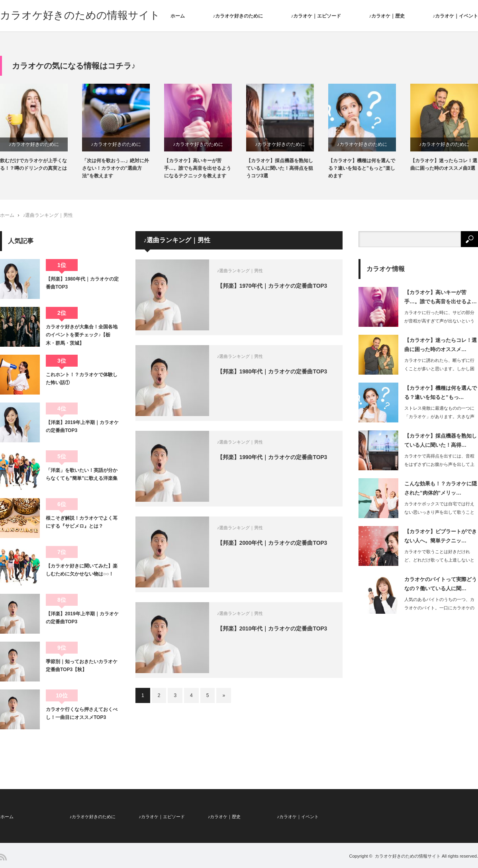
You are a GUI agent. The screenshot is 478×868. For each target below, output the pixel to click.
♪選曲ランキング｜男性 (48, 216)
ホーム (178, 16)
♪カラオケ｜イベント (455, 16)
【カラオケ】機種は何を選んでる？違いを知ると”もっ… (441, 393)
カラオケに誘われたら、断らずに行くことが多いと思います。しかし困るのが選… (439, 369)
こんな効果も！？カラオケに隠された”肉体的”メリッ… (441, 489)
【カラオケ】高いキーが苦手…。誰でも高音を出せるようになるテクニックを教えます (198, 169)
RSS (3, 857)
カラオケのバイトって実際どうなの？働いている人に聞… (441, 584)
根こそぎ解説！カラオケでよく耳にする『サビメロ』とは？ (82, 522)
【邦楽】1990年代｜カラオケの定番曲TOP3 (274, 458)
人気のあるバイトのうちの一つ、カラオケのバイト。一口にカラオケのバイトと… (439, 608)
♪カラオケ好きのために (238, 16)
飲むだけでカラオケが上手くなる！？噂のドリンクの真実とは (33, 165)
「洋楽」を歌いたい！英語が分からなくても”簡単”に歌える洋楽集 (82, 475)
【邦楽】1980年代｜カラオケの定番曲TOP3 (274, 372)
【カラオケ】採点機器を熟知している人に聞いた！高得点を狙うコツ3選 (280, 169)
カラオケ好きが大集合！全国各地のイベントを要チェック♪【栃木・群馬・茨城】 (82, 335)
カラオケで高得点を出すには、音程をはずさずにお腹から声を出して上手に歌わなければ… (439, 465)
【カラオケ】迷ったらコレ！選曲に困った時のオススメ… (441, 345)
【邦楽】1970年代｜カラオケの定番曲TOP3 (274, 287)
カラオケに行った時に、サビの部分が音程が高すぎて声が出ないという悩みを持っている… (439, 321)
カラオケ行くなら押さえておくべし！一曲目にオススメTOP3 (82, 714)
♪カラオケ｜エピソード (316, 16)
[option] (41, 128)
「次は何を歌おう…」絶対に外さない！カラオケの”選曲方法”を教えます (116, 169)
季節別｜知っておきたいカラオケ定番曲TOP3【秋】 (82, 666)
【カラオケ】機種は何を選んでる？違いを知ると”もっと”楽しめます (362, 169)
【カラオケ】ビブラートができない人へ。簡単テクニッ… (441, 536)
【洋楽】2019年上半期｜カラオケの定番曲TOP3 (82, 427)
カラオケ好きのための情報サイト (80, 15)
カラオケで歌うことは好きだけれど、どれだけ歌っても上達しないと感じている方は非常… (439, 560)
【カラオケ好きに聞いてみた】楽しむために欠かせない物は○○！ (82, 570)
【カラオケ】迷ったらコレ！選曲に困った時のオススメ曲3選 (444, 165)
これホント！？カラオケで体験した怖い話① (82, 379)
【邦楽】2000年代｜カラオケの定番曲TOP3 (274, 544)
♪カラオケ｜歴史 (387, 16)
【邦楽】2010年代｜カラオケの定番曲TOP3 (274, 629)
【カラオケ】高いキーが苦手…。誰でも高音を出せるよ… (441, 297)
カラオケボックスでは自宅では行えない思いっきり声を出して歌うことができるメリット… (439, 513)
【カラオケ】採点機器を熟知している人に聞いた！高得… (441, 441)
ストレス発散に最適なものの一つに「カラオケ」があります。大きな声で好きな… (439, 417)
